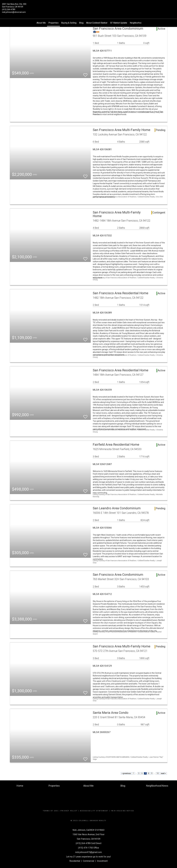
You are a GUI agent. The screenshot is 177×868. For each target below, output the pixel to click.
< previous (126, 773)
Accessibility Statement (94, 811)
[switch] (85, 74)
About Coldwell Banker (97, 23)
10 (158, 773)
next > (163, 773)
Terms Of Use (50, 811)
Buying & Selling (69, 23)
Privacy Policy (69, 811)
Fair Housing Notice (122, 811)
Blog (81, 23)
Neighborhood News (140, 23)
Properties (53, 23)
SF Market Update (119, 23)
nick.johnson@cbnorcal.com (14, 12)
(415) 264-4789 (9, 9)
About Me (41, 23)
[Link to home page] (89, 6)
